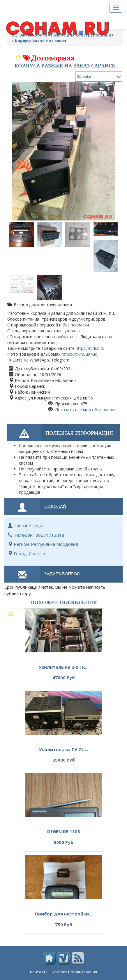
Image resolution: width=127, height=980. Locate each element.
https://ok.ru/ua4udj (80, 354)
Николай (55, 506)
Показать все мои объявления (85, 410)
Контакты (39, 972)
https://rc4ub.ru (90, 348)
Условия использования (75, 972)
